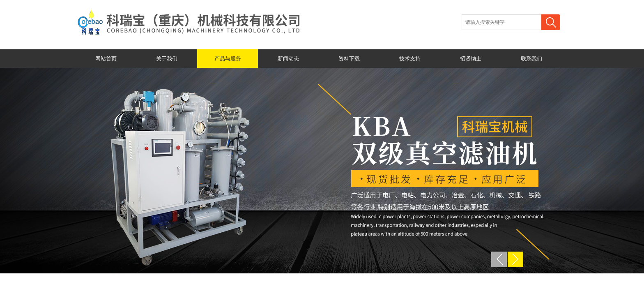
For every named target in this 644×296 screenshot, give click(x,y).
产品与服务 (228, 59)
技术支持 (410, 59)
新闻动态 (288, 59)
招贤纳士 (471, 59)
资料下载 (349, 59)
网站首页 (106, 59)
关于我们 (167, 59)
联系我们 (531, 59)
